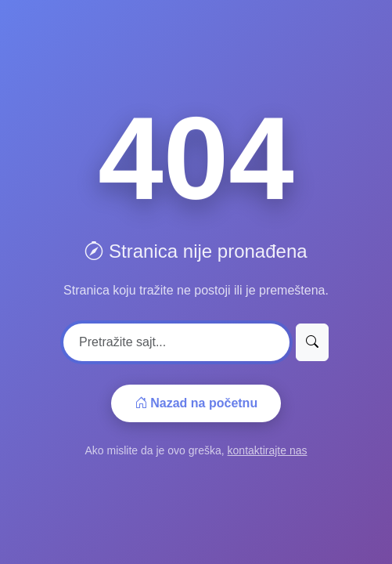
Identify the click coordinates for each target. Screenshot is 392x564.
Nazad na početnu (196, 403)
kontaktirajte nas (268, 450)
